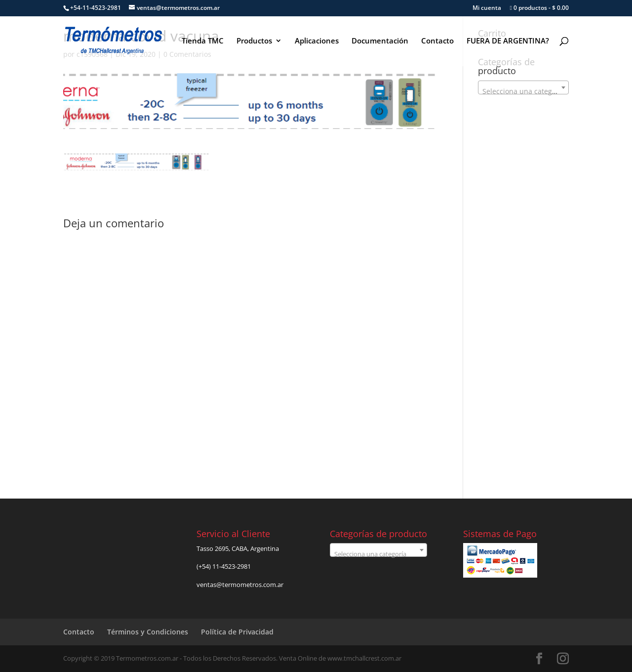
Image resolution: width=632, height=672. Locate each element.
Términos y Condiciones (148, 632)
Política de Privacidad (237, 632)
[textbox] (523, 91)
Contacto (437, 41)
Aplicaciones (317, 41)
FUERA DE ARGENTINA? (508, 41)
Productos (254, 41)
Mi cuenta (487, 8)
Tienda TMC (203, 41)
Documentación (380, 41)
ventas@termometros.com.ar (240, 585)
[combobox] (523, 87)
